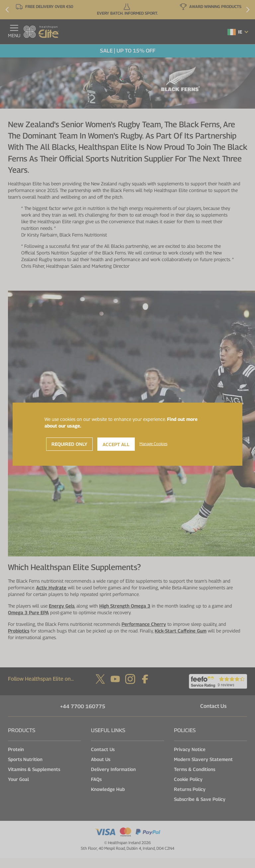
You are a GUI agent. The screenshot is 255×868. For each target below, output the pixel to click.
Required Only (69, 444)
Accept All (116, 444)
